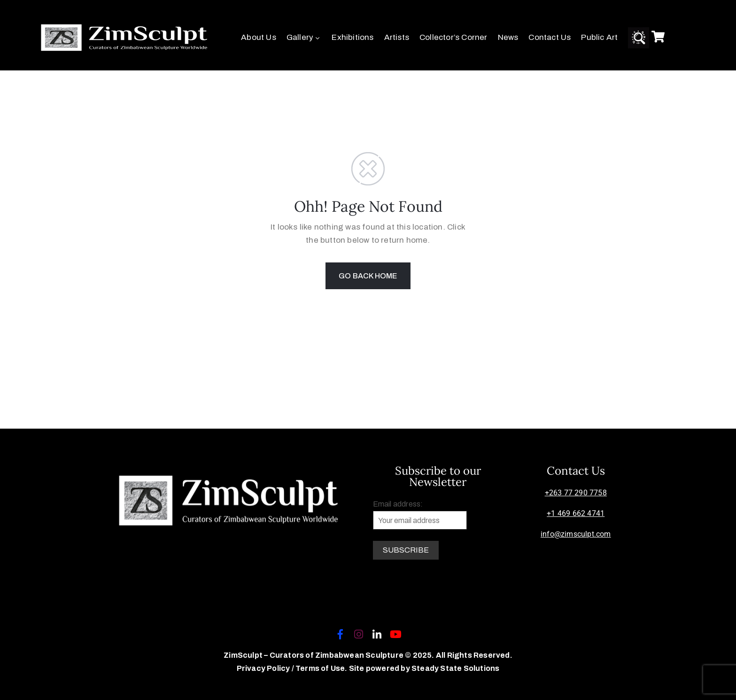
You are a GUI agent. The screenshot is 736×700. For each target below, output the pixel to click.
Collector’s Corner (453, 37)
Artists (397, 37)
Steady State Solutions (455, 668)
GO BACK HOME (368, 276)
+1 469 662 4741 (576, 513)
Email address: (420, 515)
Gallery (304, 37)
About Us (259, 37)
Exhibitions (353, 37)
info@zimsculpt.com (576, 534)
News (508, 37)
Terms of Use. (322, 668)
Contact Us (550, 37)
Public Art (599, 37)
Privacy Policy (264, 668)
